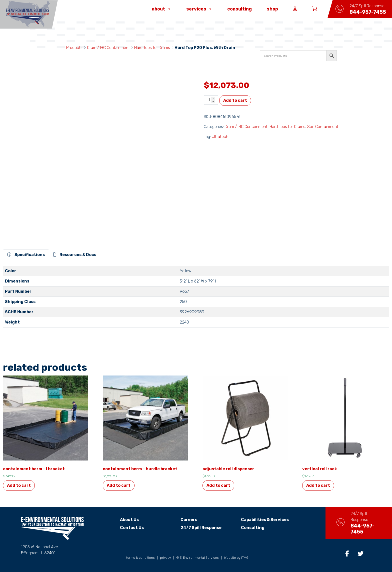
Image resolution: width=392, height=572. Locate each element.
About (161, 9)
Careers (184, 520)
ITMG (245, 558)
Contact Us (128, 528)
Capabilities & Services (260, 520)
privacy (165, 558)
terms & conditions (140, 558)
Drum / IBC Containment (108, 48)
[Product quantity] (211, 100)
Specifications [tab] (26, 255)
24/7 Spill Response (196, 528)
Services (199, 9)
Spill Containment (323, 127)
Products (74, 48)
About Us (125, 520)
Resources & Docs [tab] (75, 255)
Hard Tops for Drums (152, 48)
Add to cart (235, 100)
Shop (272, 9)
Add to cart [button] (19, 485)
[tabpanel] (196, 299)
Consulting (239, 9)
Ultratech (220, 137)
